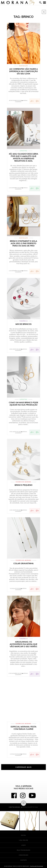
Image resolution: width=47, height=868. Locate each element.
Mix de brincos (23, 324)
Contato (24, 860)
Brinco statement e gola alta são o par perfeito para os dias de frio (23, 243)
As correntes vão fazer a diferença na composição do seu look (24, 71)
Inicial (23, 835)
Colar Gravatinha (23, 563)
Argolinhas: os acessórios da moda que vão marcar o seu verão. (24, 644)
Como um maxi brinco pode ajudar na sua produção (23, 404)
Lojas (24, 845)
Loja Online (23, 840)
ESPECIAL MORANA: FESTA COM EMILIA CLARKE (24, 728)
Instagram (23, 807)
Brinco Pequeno (23, 485)
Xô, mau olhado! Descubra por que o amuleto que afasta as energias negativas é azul (24, 157)
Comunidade (23, 855)
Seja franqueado (24, 850)
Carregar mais (24, 767)
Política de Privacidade (36, 866)
